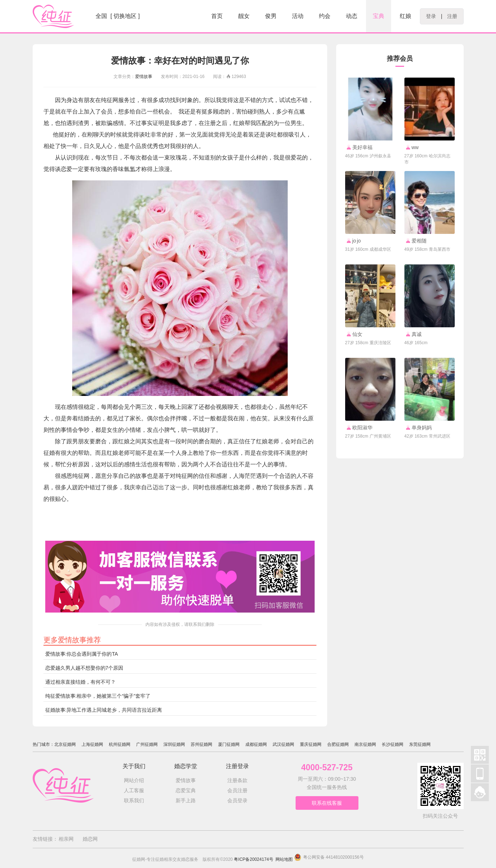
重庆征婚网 (311, 744)
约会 (325, 16)
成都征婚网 (256, 744)
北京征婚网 (65, 744)
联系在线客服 (327, 803)
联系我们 (134, 800)
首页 (217, 16)
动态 (352, 16)
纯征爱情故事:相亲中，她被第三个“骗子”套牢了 (98, 696)
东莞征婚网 (420, 744)
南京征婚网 (365, 744)
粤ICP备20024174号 (253, 859)
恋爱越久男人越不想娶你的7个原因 (84, 668)
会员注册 (237, 790)
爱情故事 (144, 77)
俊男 (271, 16)
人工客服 (134, 790)
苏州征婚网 (201, 744)
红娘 (405, 16)
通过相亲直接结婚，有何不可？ (80, 682)
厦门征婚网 (229, 744)
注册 (452, 16)
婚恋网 (90, 839)
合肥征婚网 (338, 744)
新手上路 (186, 800)
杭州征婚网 (120, 744)
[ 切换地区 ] (125, 16)
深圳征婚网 (174, 744)
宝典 (379, 16)
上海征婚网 (92, 744)
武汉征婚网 (283, 744)
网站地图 (284, 859)
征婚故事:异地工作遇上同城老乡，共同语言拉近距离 (104, 710)
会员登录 (237, 800)
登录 (431, 16)
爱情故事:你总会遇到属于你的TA (82, 654)
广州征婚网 (147, 744)
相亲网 (66, 839)
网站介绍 (134, 780)
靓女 (244, 16)
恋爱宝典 (186, 790)
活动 (298, 16)
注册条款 (237, 780)
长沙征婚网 (393, 744)
